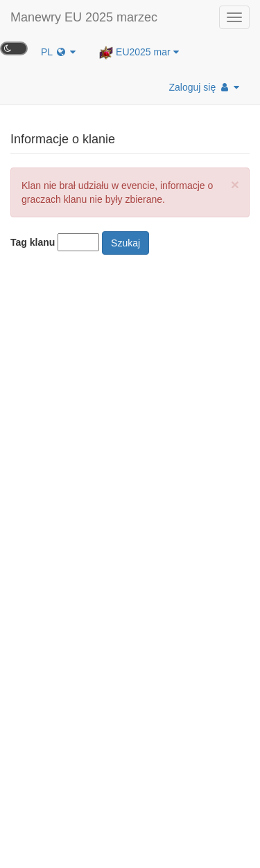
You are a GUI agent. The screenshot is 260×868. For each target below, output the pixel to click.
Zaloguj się (204, 87)
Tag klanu (33, 242)
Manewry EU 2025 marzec (84, 17)
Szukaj (125, 243)
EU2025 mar (139, 53)
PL (58, 52)
